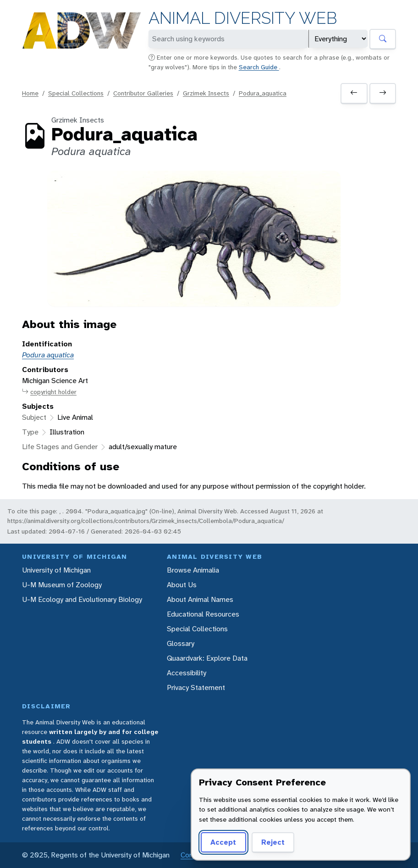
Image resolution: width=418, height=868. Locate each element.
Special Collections (76, 93)
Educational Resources (203, 614)
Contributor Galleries (143, 93)
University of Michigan (56, 570)
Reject (273, 842)
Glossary (181, 643)
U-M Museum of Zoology (62, 585)
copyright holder (49, 392)
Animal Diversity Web (243, 18)
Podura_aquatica (263, 93)
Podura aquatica (48, 355)
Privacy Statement (196, 687)
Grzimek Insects (206, 93)
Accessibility (187, 673)
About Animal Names (200, 599)
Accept (223, 842)
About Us (182, 585)
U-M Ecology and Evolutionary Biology (82, 599)
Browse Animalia (193, 570)
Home (30, 93)
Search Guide (259, 67)
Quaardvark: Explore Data (207, 658)
